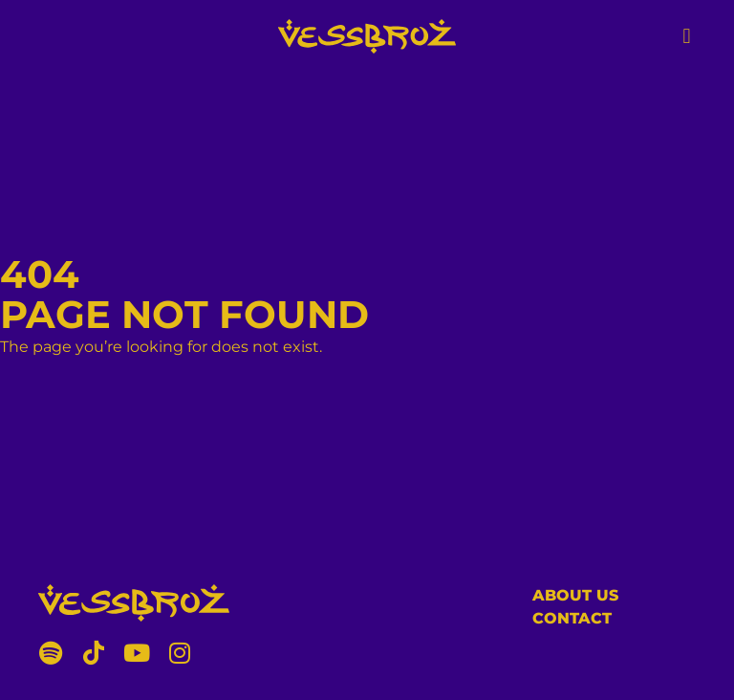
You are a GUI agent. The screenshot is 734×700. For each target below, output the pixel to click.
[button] (687, 36)
